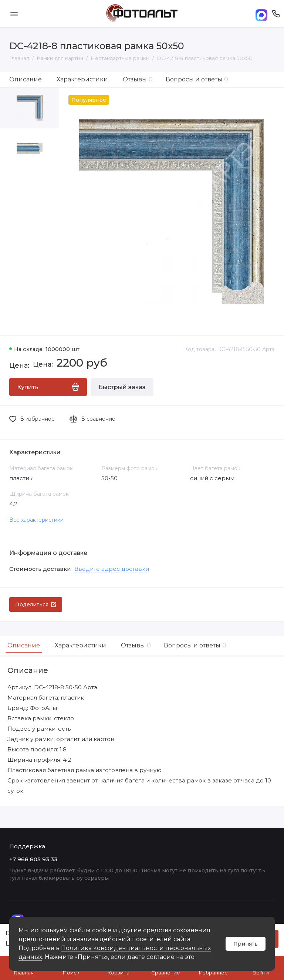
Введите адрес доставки (112, 569)
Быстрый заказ (122, 387)
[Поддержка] (276, 14)
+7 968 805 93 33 (33, 859)
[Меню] (14, 14)
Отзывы (138, 79)
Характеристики (82, 79)
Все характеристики (36, 520)
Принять (246, 944)
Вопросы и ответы (197, 79)
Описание (26, 79)
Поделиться (36, 604)
